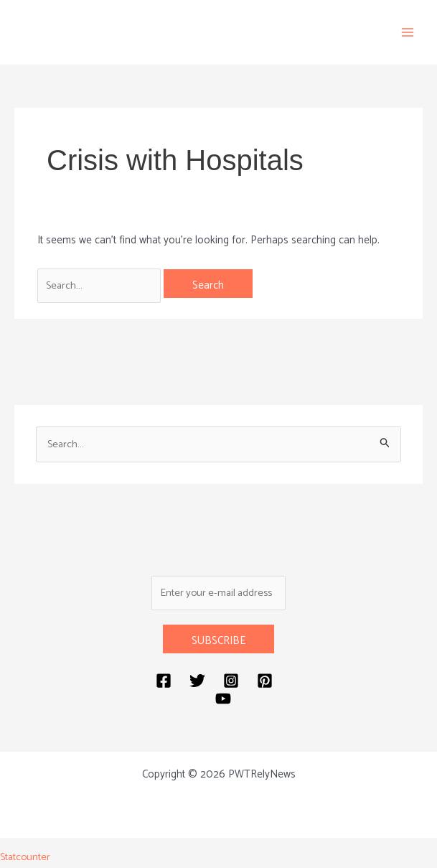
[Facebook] (164, 683)
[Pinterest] (265, 683)
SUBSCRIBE (218, 643)
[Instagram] (231, 683)
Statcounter (26, 858)
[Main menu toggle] (408, 33)
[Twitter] (197, 683)
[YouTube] (223, 701)
